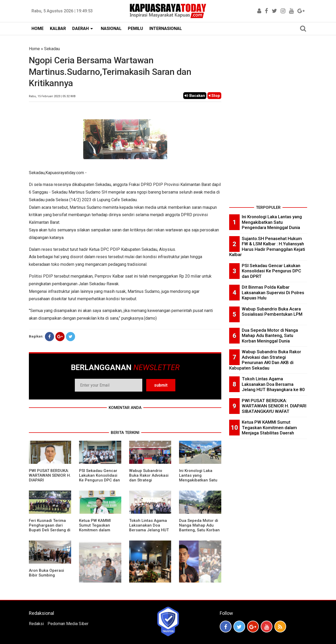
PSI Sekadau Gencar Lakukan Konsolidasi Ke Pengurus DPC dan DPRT (99, 478)
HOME (38, 28)
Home (34, 49)
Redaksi (36, 624)
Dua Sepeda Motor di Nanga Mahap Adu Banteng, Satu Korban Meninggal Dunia (199, 528)
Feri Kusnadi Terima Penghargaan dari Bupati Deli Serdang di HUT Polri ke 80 (50, 528)
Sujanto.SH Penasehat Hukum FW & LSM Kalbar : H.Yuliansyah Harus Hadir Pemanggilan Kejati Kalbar (267, 247)
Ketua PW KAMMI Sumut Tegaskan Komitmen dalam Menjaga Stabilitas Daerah (96, 530)
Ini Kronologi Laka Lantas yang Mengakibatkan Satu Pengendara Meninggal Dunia (198, 480)
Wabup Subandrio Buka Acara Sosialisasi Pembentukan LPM (272, 312)
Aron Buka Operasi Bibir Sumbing (46, 573)
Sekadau (52, 49)
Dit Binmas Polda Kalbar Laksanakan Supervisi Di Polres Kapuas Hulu (273, 292)
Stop (214, 96)
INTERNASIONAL (166, 28)
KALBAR (58, 28)
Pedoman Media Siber (68, 624)
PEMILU (135, 28)
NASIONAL (111, 28)
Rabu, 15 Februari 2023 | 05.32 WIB (52, 96)
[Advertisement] (268, 124)
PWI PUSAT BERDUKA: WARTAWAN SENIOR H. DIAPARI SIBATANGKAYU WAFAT (274, 406)
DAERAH (80, 28)
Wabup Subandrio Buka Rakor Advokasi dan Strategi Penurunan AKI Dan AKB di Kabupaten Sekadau (149, 482)
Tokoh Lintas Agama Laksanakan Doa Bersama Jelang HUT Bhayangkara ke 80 (149, 528)
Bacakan (195, 96)
